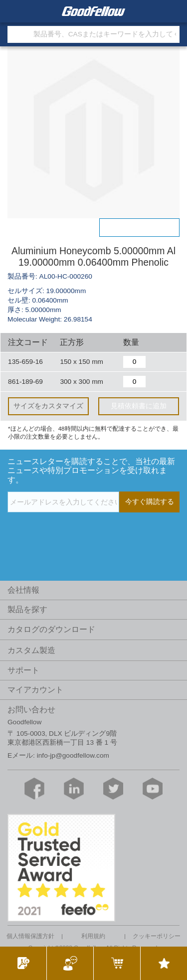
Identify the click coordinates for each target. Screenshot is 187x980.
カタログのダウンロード (51, 629)
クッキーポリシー (157, 936)
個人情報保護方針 (30, 936)
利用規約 (93, 936)
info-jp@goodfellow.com (73, 755)
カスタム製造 (31, 650)
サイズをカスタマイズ (48, 406)
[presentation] (83, 533)
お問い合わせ (31, 710)
